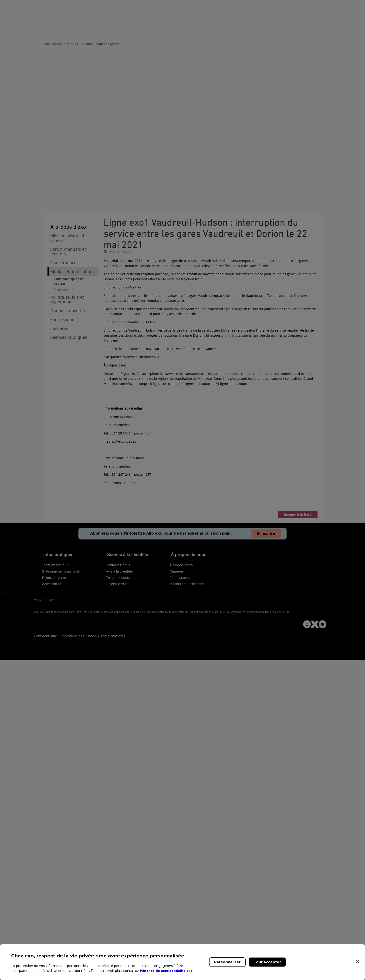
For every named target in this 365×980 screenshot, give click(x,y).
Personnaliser (227, 962)
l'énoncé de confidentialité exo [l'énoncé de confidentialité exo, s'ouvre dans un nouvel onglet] (168, 971)
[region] (182, 962)
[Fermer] (358, 962)
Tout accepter (267, 962)
